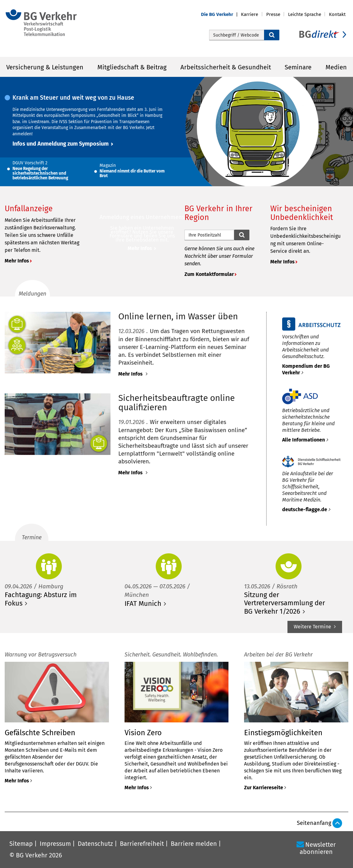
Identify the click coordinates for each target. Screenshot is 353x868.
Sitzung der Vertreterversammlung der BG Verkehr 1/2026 (284, 603)
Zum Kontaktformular (209, 274)
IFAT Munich (143, 604)
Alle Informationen (304, 440)
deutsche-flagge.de (305, 509)
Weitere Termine (313, 627)
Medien (336, 67)
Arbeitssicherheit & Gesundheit (226, 67)
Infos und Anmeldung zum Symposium (61, 144)
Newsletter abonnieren (318, 848)
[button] (221, 15)
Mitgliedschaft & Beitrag (132, 67)
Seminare (298, 67)
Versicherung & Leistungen (45, 67)
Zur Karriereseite (264, 788)
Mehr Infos (17, 261)
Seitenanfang (314, 823)
